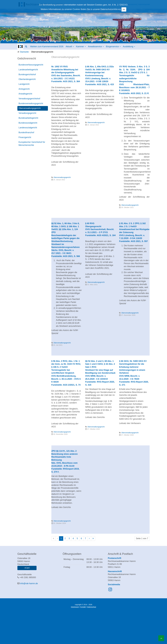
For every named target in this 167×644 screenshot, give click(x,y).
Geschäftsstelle (115, 4)
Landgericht (24, 84)
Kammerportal (144, 4)
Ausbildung (129, 47)
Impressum (75, 607)
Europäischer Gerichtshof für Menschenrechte (32, 144)
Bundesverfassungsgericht (31, 65)
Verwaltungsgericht (27, 113)
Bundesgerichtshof (27, 74)
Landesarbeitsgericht (28, 70)
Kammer (81, 47)
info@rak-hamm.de (29, 583)
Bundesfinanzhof (26, 132)
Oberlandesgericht (27, 79)
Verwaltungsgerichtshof (29, 99)
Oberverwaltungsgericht (30, 108)
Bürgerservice (113, 47)
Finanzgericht (25, 137)
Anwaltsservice (96, 47)
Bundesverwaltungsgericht (31, 103)
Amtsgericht (24, 89)
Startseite (24, 52)
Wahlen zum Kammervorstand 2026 (47, 47)
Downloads (103, 4)
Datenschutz (92, 607)
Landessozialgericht (28, 128)
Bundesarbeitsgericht (28, 118)
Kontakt (83, 607)
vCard (27, 568)
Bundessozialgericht (28, 123)
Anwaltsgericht (25, 94)
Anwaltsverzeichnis (129, 4)
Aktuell (70, 47)
